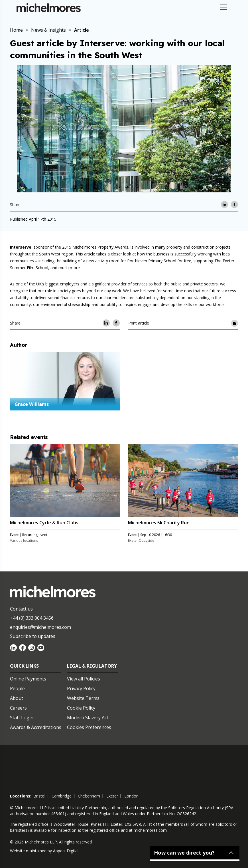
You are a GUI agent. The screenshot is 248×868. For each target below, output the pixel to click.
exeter (112, 796)
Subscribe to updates (33, 636)
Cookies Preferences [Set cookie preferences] (89, 727)
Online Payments (28, 679)
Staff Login (22, 718)
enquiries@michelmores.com (40, 627)
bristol (39, 796)
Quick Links (24, 666)
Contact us (21, 609)
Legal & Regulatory (92, 666)
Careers (18, 708)
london (131, 796)
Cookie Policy (81, 708)
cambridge (62, 796)
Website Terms (83, 698)
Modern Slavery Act (88, 718)
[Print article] (234, 323)
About (17, 698)
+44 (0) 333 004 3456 (32, 618)
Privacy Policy (81, 688)
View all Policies (84, 679)
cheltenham (89, 796)
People (17, 688)
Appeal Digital (66, 851)
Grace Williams (32, 404)
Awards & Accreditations (36, 727)
